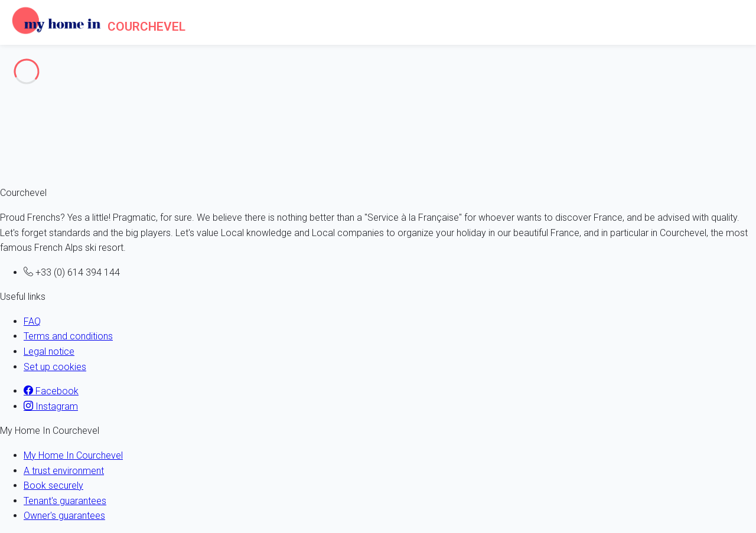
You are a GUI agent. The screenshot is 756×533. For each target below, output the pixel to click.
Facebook (51, 391)
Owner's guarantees (64, 516)
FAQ (32, 321)
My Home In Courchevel (73, 455)
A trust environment (64, 471)
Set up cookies (55, 367)
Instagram (51, 406)
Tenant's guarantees (65, 501)
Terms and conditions (68, 336)
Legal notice (49, 351)
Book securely (53, 485)
